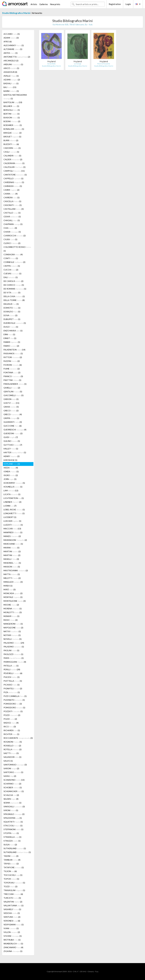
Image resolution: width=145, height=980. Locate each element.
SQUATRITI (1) (13, 822)
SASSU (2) (10, 776)
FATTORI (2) (13, 357)
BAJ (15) (10, 87)
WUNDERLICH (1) (13, 944)
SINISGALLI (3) (14, 806)
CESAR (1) (12, 217)
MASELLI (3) (11, 559)
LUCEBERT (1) (10, 517)
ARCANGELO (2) (11, 61)
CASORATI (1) (13, 205)
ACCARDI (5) (12, 34)
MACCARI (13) (12, 529)
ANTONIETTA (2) (17, 57)
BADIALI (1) (11, 83)
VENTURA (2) (12, 917)
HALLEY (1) (11, 449)
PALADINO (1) (14, 647)
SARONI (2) (11, 768)
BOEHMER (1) (13, 125)
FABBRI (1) (12, 342)
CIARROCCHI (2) (15, 236)
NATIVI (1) (12, 631)
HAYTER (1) (15, 452)
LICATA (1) (12, 494)
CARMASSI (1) (13, 186)
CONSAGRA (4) (13, 254)
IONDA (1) (11, 471)
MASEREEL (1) (12, 563)
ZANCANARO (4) (13, 947)
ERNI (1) (9, 334)
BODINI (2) (12, 121)
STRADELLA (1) (12, 837)
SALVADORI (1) (12, 757)
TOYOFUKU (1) (14, 883)
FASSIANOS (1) (13, 353)
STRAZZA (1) (12, 841)
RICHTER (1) (11, 734)
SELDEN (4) (11, 799)
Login (128, 4)
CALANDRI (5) (12, 156)
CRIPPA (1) (12, 266)
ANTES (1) (11, 53)
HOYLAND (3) (12, 464)
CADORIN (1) (12, 148)
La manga (78, 64)
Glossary (91, 971)
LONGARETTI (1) (14, 513)
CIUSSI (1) (10, 239)
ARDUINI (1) (13, 64)
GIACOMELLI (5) (14, 395)
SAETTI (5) (11, 753)
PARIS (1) (14, 658)
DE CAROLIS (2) (13, 281)
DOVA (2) (10, 315)
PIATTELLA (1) (13, 681)
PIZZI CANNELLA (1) (15, 696)
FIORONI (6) (13, 365)
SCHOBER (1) (13, 787)
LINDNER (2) (12, 502)
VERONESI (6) (12, 921)
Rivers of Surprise (104, 64)
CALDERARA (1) (14, 163)
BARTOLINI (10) (13, 102)
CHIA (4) (10, 228)
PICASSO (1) (12, 685)
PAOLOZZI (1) (13, 654)
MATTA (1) (12, 574)
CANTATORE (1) (15, 175)
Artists (34, 4)
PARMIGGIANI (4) (15, 662)
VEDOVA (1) (12, 913)
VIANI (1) (11, 928)
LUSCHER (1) (12, 521)
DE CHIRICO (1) (14, 285)
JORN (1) (10, 479)
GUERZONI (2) (13, 433)
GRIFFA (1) (11, 418)
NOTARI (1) (12, 635)
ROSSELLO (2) (12, 746)
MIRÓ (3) (10, 589)
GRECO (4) (13, 414)
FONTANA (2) (12, 372)
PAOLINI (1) (11, 650)
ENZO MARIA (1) (13, 331)
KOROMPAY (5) (14, 483)
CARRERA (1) (12, 197)
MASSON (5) (12, 567)
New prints (55, 4)
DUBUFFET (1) (12, 319)
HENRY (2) (12, 456)
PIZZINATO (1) (14, 700)
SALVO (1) (8, 761)
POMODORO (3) (13, 704)
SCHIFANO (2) (12, 784)
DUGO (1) (11, 327)
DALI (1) (11, 277)
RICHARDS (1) (12, 730)
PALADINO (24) (14, 643)
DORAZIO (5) (12, 312)
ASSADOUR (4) (10, 72)
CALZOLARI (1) (15, 167)
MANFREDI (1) (13, 532)
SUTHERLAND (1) (15, 848)
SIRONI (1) (11, 810)
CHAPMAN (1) (13, 224)
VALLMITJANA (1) (14, 905)
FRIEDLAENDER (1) (15, 384)
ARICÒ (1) (11, 68)
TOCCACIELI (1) (13, 875)
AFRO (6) (8, 42)
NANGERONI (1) (13, 624)
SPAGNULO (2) (14, 814)
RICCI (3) (10, 727)
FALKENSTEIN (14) (14, 350)
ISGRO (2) (11, 475)
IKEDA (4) (11, 468)
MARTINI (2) (12, 551)
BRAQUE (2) (13, 133)
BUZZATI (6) (11, 144)
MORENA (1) (13, 609)
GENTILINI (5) (13, 392)
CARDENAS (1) (14, 182)
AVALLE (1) (11, 76)
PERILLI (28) (12, 669)
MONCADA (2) (13, 593)
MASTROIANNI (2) (16, 570)
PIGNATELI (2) (13, 688)
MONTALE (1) (13, 597)
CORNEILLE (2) (14, 262)
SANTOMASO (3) (15, 765)
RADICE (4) (11, 723)
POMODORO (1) (14, 708)
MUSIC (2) (11, 620)
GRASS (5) (11, 407)
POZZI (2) (12, 715)
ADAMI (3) (11, 38)
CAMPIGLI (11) (14, 171)
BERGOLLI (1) (12, 110)
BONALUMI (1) (14, 129)
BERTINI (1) (12, 114)
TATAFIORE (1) (14, 867)
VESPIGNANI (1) (14, 925)
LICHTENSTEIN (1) (14, 498)
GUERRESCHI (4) (15, 430)
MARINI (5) (11, 548)
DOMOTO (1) (12, 308)
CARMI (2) (11, 190)
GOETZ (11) (11, 403)
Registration (115, 4)
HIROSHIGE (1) (10, 460)
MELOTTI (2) (12, 578)
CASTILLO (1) (12, 213)
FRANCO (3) (13, 376)
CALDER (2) (13, 159)
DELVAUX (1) (11, 304)
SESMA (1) (12, 803)
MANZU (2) (12, 536)
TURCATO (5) (12, 898)
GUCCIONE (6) (13, 426)
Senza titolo (51, 64)
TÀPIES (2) (11, 864)
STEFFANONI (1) (13, 829)
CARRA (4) (11, 194)
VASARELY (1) (12, 909)
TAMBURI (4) (12, 860)
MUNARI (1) (11, 616)
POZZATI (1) (13, 711)
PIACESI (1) (12, 677)
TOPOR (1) (11, 879)
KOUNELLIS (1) (13, 487)
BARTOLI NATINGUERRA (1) (15, 97)
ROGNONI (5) (13, 742)
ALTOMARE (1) (13, 49)
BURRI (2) (11, 140)
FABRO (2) (11, 346)
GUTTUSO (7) (13, 445)
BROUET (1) (12, 137)
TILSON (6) (10, 871)
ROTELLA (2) (13, 749)
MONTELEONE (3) (15, 601)
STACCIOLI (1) (13, 826)
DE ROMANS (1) (15, 289)
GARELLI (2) (12, 388)
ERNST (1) (10, 338)
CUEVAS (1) (12, 273)
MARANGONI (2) (15, 540)
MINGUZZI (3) (13, 582)
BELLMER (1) (11, 106)
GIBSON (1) (11, 399)
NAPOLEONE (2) (13, 628)
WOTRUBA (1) (12, 940)
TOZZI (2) (10, 886)
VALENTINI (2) (13, 902)
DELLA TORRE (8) (14, 300)
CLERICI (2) (12, 243)
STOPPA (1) (11, 833)
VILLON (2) (12, 932)
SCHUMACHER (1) (14, 791)
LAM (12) (11, 490)
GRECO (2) (11, 411)
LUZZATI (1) (13, 525)
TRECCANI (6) (13, 894)
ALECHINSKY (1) (14, 45)
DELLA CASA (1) (14, 296)
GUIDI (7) (11, 437)
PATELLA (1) (11, 666)
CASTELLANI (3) (14, 209)
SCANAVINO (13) (14, 780)
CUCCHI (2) (11, 270)
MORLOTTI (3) (13, 612)
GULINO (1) (12, 441)
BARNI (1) (11, 91)
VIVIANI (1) (13, 936)
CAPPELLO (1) (13, 178)
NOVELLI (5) (13, 639)
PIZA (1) (12, 692)
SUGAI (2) (10, 845)
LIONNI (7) (10, 506)
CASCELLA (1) (12, 201)
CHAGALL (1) (12, 220)
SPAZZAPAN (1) (13, 818)
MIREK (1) (8, 586)
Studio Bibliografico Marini (16, 13)
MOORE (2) (11, 605)
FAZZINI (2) (12, 361)
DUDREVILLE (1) (15, 323)
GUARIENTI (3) (13, 422)
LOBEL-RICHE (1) (14, 510)
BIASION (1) (12, 118)
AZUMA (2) (12, 80)
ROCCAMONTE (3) (18, 738)
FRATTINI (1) (12, 380)
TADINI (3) (11, 856)
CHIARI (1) (12, 232)
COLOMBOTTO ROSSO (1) (17, 249)
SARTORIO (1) (13, 772)
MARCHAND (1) (13, 544)
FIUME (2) (12, 369)
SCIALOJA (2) (11, 795)
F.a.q (97, 971)
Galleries (44, 4)
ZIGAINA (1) (13, 951)
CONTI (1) (11, 258)
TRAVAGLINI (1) (14, 890)
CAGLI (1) (11, 152)
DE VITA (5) (12, 293)
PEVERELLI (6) (13, 673)
